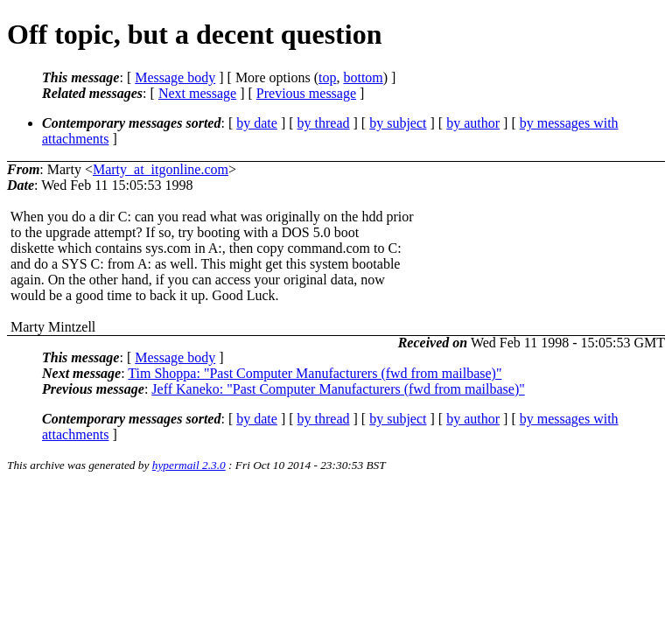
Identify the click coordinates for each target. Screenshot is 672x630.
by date (257, 123)
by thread (324, 123)
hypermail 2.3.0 (189, 465)
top (327, 77)
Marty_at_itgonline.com (161, 169)
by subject (398, 123)
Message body (175, 77)
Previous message (306, 93)
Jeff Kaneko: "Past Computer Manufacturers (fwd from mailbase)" (338, 389)
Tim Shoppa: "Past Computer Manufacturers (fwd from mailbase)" (315, 373)
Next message (197, 93)
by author (473, 123)
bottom (363, 77)
